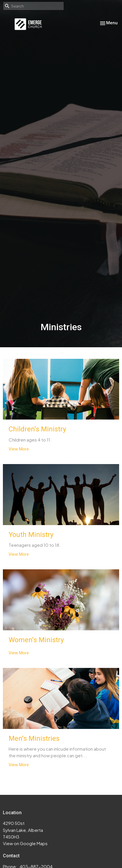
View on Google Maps (25, 843)
